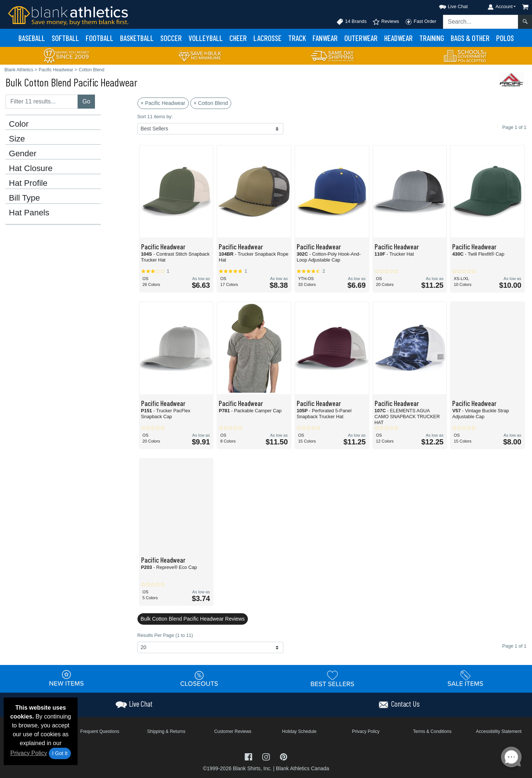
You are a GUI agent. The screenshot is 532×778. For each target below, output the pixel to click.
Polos (505, 38)
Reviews (386, 22)
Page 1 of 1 (514, 646)
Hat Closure (31, 168)
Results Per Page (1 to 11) (165, 635)
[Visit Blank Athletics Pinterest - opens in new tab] (284, 756)
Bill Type (24, 198)
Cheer (238, 38)
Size (17, 139)
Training (432, 38)
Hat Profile (28, 183)
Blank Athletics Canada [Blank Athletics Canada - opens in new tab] (303, 768)
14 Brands (351, 22)
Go (86, 101)
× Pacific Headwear (163, 103)
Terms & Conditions (432, 731)
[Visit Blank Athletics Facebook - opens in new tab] (249, 756)
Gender (23, 154)
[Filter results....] (42, 102)
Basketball (137, 38)
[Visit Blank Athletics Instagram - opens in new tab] (267, 756)
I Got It (60, 753)
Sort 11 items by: (155, 117)
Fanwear (325, 38)
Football (100, 38)
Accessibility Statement (499, 731)
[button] (447, 5)
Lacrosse (267, 38)
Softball (65, 38)
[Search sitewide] (481, 22)
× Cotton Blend (211, 103)
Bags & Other (470, 38)
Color (19, 124)
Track (297, 38)
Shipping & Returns (166, 731)
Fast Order (421, 22)
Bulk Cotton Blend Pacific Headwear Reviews (193, 619)
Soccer (171, 38)
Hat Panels (29, 213)
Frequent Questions (100, 731)
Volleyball (206, 38)
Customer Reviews (233, 731)
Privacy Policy (29, 753)
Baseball (32, 38)
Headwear (398, 38)
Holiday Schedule (299, 731)
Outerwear (361, 38)
